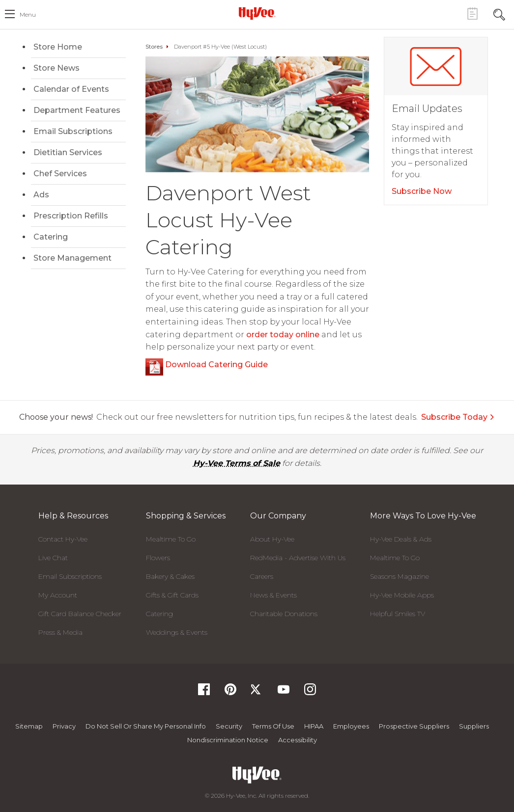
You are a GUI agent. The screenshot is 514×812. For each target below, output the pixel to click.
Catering (51, 237)
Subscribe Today (458, 417)
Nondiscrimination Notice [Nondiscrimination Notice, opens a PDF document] (228, 740)
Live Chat (53, 558)
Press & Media (60, 632)
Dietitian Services (68, 152)
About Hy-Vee (272, 539)
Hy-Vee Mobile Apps (402, 595)
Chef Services (60, 174)
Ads (41, 195)
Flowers (158, 558)
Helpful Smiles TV (398, 614)
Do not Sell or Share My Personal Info (146, 726)
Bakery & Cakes (170, 576)
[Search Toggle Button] (499, 14)
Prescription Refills (71, 216)
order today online (283, 335)
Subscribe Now (422, 191)
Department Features (77, 110)
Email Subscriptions (73, 131)
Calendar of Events (71, 89)
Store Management (72, 258)
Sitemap (29, 726)
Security (229, 726)
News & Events (273, 595)
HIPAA (314, 726)
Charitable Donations (284, 614)
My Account (58, 595)
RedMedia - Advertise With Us (298, 558)
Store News (57, 68)
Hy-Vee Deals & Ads (401, 539)
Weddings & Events (177, 632)
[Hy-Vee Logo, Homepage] (257, 13)
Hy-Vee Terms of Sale (237, 463)
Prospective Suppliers (414, 726)
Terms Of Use (273, 726)
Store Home (58, 47)
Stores (154, 47)
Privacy (64, 726)
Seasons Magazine (400, 576)
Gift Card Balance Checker (80, 614)
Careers (262, 576)
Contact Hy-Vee (63, 539)
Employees (351, 726)
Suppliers (474, 726)
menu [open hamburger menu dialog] (28, 14)
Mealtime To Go (171, 539)
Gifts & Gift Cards (172, 595)
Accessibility (298, 740)
